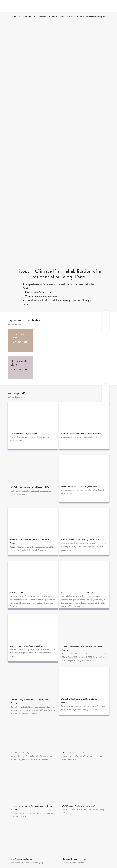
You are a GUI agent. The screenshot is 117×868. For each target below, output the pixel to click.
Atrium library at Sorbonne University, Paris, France (30, 701)
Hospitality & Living (18, 363)
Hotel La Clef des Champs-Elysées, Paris (79, 487)
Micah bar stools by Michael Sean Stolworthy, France (81, 701)
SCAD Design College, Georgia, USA (79, 806)
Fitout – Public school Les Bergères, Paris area (81, 540)
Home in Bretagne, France (74, 859)
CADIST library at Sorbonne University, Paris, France (82, 648)
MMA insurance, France (21, 859)
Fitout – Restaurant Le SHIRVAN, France (80, 593)
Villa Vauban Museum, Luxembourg (25, 593)
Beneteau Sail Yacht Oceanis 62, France (28, 646)
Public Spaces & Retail (20, 335)
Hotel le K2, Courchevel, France (76, 753)
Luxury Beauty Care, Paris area (23, 433)
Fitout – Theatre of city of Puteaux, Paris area (81, 433)
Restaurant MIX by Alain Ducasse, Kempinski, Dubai (30, 541)
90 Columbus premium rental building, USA (30, 487)
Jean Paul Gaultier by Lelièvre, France (27, 753)
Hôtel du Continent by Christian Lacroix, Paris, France (31, 808)
